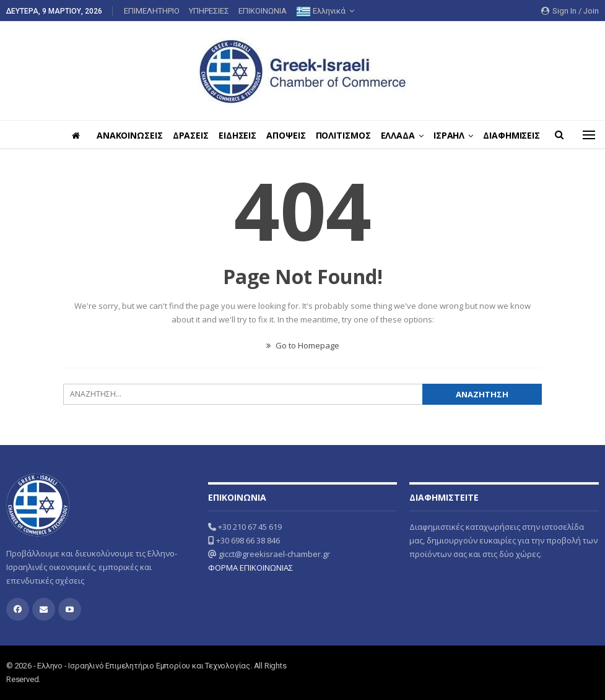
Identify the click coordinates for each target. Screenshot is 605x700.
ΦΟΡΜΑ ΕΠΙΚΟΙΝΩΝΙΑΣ (250, 568)
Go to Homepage (303, 345)
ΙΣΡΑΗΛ (489, 135)
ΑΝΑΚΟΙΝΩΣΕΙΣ (158, 135)
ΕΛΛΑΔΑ (436, 135)
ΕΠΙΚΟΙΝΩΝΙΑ (263, 11)
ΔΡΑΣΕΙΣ (221, 135)
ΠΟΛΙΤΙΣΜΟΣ (379, 135)
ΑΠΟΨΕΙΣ (320, 135)
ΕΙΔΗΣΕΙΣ (270, 135)
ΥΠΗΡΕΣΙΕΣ (209, 11)
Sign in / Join (570, 11)
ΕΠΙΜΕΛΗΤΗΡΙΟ (152, 11)
